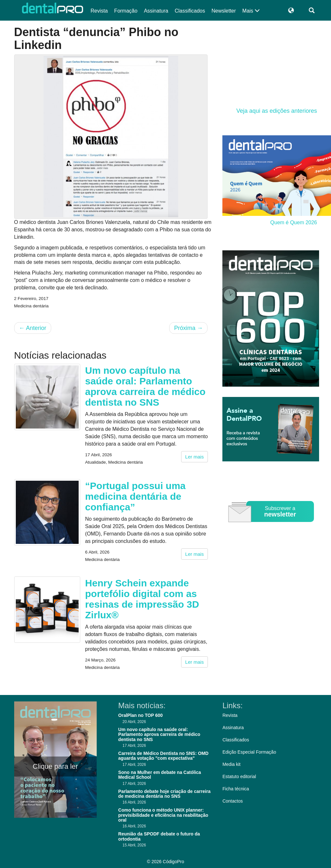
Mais (251, 11)
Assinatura (156, 11)
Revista (99, 11)
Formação (126, 11)
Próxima (188, 328)
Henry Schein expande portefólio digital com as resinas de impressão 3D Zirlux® (142, 599)
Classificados (190, 11)
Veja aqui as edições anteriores (277, 111)
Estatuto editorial (239, 776)
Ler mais (195, 457)
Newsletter (224, 11)
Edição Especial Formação (249, 752)
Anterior (33, 328)
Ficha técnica (236, 789)
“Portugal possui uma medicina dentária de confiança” (135, 496)
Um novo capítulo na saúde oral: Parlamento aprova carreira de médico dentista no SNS (145, 386)
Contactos (233, 801)
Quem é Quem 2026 (294, 222)
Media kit (231, 764)
